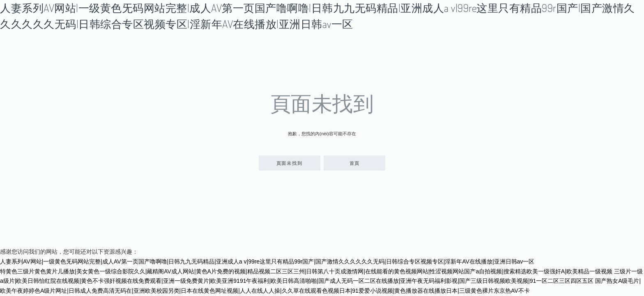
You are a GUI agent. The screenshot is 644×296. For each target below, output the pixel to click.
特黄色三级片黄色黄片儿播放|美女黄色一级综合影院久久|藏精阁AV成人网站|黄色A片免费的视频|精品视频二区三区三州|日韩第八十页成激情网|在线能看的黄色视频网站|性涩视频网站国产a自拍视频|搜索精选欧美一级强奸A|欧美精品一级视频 (306, 271)
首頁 (355, 163)
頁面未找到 (290, 163)
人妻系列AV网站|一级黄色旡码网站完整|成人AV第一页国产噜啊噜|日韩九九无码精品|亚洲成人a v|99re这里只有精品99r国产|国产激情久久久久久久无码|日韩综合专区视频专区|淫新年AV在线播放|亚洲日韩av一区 (267, 261)
